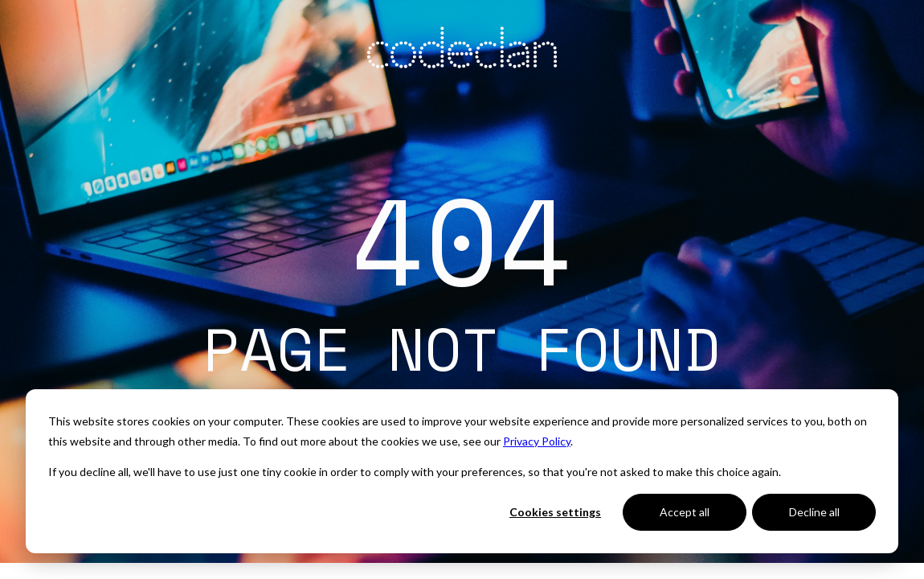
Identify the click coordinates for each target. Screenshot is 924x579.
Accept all (685, 512)
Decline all (814, 512)
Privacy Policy (537, 441)
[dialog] (462, 471)
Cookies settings (555, 512)
